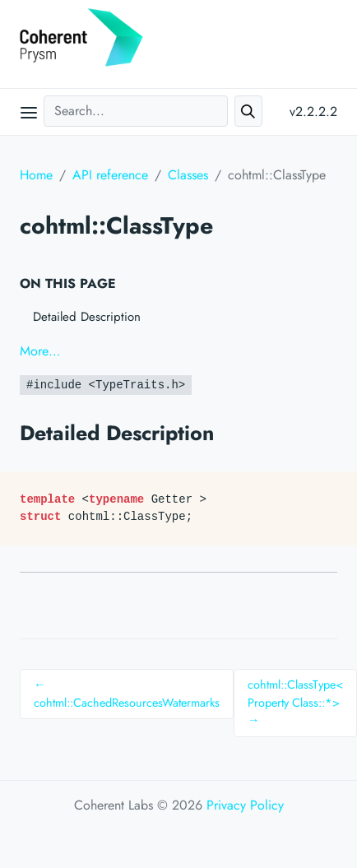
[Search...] (136, 111)
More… (40, 351)
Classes (188, 175)
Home (36, 175)
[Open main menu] (29, 112)
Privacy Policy (245, 805)
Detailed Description (87, 317)
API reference (110, 175)
